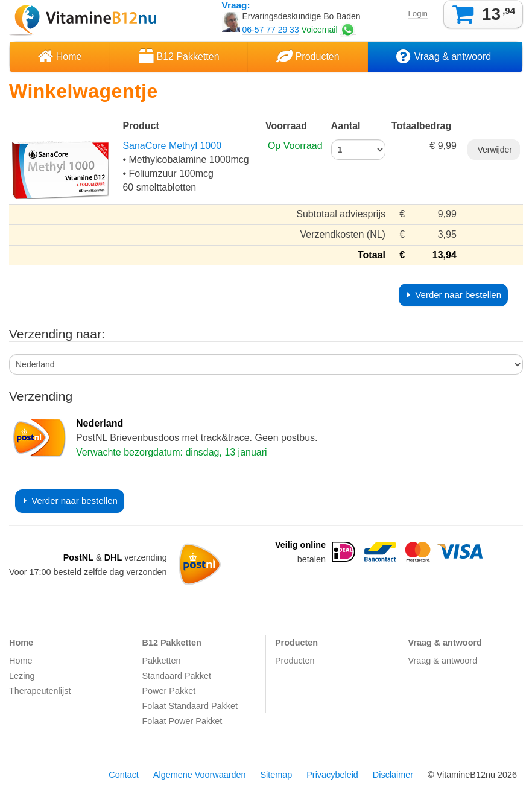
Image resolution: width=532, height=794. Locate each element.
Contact (124, 775)
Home (60, 56)
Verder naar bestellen (454, 295)
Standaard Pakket (177, 676)
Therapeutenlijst (40, 691)
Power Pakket (169, 691)
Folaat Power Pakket (182, 721)
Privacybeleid (332, 775)
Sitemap (276, 775)
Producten (308, 56)
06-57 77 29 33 (271, 30)
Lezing (22, 676)
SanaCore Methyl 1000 (172, 146)
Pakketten (162, 661)
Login (417, 14)
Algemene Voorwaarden (200, 775)
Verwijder (494, 150)
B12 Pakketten (179, 56)
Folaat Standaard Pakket (190, 706)
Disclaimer (393, 775)
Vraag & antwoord (445, 56)
